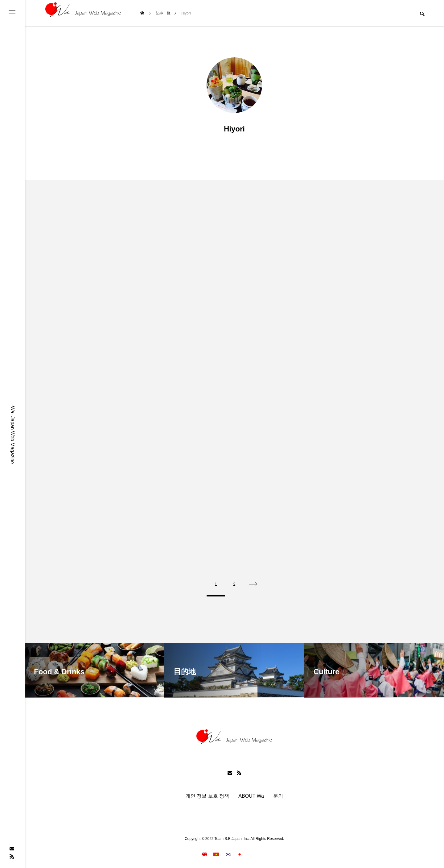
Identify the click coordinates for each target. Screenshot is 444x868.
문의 (278, 794)
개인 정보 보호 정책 (207, 794)
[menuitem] (204, 852)
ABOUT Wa (251, 794)
